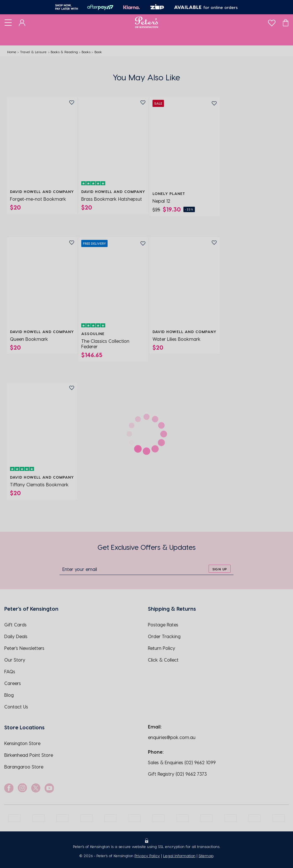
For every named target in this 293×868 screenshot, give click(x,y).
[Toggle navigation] (8, 22)
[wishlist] (272, 22)
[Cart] (286, 22)
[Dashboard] (22, 22)
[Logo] (147, 22)
